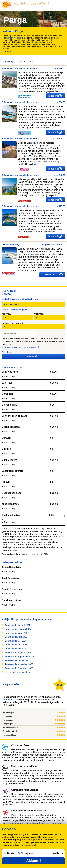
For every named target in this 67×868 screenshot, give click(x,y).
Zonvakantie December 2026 (19, 668)
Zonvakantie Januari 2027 (18, 625)
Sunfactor (8, 700)
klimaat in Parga (14, 38)
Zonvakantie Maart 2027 (17, 633)
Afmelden (7, 352)
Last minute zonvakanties (17, 672)
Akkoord (33, 861)
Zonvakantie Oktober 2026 (18, 660)
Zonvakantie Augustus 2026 (18, 653)
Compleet (25, 853)
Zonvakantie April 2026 (16, 637)
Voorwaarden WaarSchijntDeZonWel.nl (19, 347)
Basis (9, 853)
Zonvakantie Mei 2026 (16, 641)
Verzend (32, 357)
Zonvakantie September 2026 (19, 657)
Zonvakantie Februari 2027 (18, 629)
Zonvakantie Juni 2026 (16, 645)
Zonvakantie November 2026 (19, 664)
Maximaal (39, 314)
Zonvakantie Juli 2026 (16, 649)
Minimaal (6, 314)
